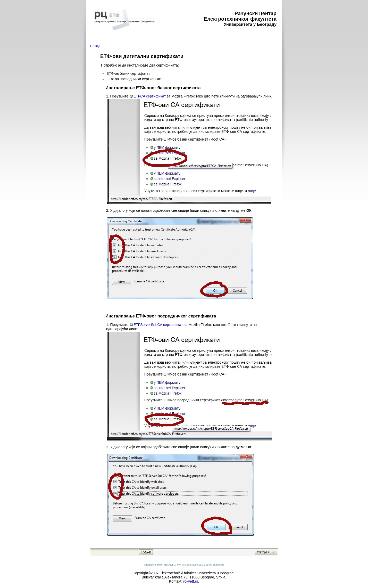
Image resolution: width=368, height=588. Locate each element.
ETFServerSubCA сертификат (158, 325)
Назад (95, 46)
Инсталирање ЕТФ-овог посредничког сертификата (161, 316)
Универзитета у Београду (250, 24)
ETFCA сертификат (150, 96)
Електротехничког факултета (240, 19)
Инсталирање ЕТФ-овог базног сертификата (153, 88)
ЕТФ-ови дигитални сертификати (142, 56)
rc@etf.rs (191, 581)
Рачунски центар (256, 13)
